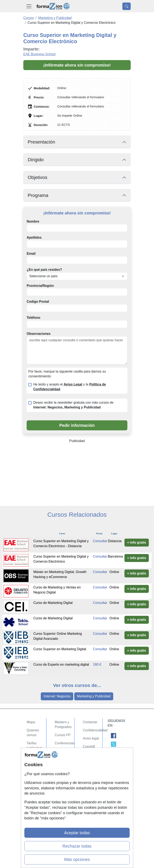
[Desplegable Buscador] (127, 6)
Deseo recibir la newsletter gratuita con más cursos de (73, 405)
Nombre (33, 221)
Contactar (90, 722)
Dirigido (36, 160)
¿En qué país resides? (44, 270)
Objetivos (37, 177)
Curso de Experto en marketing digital (61, 665)
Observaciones (39, 334)
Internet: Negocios (57, 696)
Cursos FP (63, 735)
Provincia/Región (40, 286)
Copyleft (89, 746)
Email (31, 254)
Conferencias (65, 743)
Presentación (41, 142)
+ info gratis (137, 542)
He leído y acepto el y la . (70, 387)
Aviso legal (91, 738)
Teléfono (33, 318)
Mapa (31, 722)
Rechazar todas (77, 846)
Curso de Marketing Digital (53, 603)
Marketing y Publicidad (94, 696)
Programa (38, 195)
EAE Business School (39, 54)
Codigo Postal (38, 302)
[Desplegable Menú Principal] (29, 6)
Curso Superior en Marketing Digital (60, 649)
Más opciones (77, 859)
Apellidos (34, 237)
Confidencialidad (95, 730)
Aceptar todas (77, 833)
